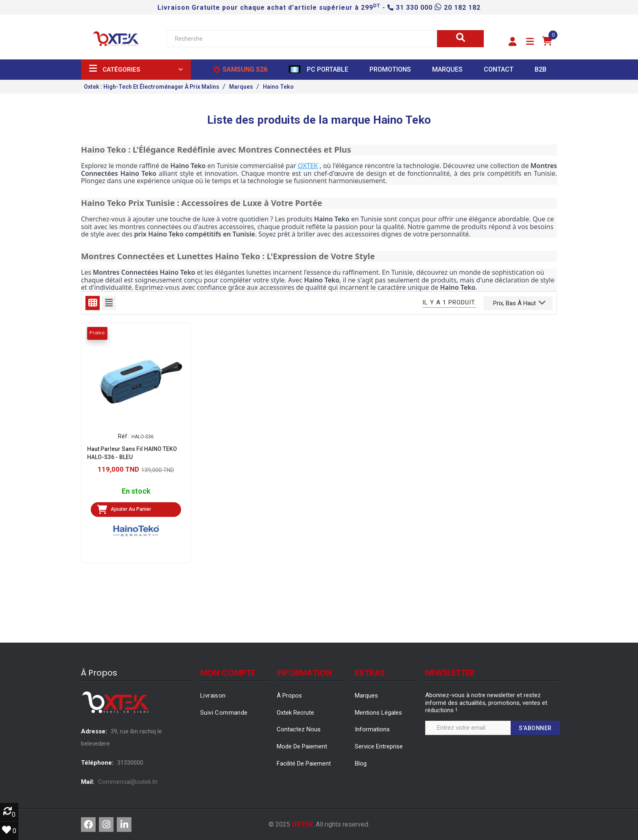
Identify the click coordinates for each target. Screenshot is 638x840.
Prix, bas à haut (519, 302)
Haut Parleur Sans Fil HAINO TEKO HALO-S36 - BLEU (132, 453)
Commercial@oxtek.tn (128, 782)
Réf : (124, 436)
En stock (136, 491)
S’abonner (535, 728)
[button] (512, 42)
